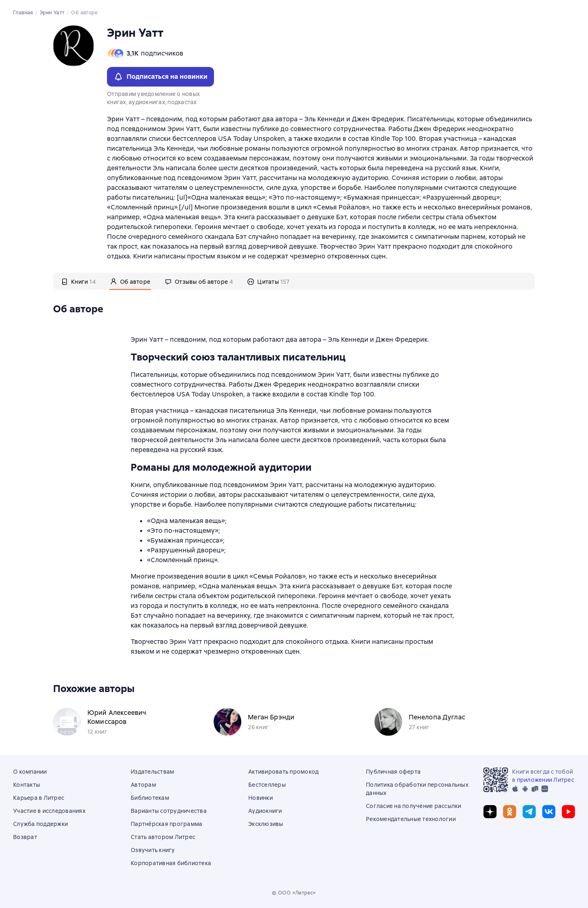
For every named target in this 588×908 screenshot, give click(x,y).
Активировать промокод (283, 772)
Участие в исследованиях (49, 811)
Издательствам (152, 772)
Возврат (25, 837)
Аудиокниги (265, 811)
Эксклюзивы (266, 824)
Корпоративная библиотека (171, 863)
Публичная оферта (393, 772)
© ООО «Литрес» (294, 893)
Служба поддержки (40, 824)
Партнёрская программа (166, 824)
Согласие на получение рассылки (414, 806)
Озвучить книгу (153, 850)
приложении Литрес (546, 780)
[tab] (78, 281)
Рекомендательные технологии (411, 819)
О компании (30, 772)
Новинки (261, 798)
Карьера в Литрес (39, 798)
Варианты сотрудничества (169, 811)
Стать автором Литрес (163, 837)
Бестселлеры (267, 785)
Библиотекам (150, 798)
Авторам (143, 785)
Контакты (27, 785)
